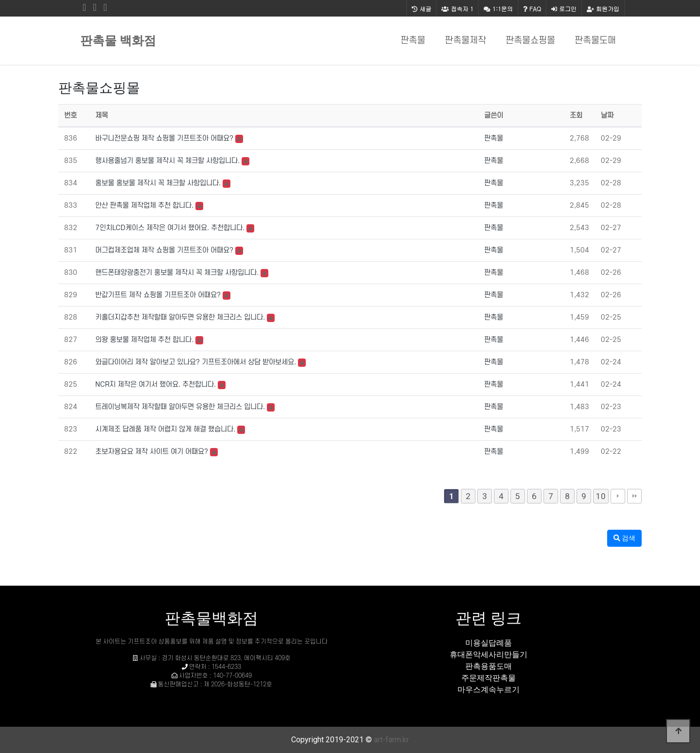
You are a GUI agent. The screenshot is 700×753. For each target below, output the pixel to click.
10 (601, 496)
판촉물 (413, 41)
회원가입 (603, 9)
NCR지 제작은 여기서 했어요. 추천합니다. (156, 385)
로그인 (564, 9)
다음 (618, 496)
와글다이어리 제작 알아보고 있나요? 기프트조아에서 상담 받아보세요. (196, 362)
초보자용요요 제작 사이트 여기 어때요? (152, 452)
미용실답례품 (489, 643)
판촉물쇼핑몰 (530, 41)
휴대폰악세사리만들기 (489, 654)
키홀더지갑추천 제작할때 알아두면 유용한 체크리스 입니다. (180, 317)
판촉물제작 (465, 41)
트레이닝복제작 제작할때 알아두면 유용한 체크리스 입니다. (180, 407)
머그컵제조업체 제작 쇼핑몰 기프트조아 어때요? (164, 250)
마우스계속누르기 (489, 690)
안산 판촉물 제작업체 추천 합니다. (144, 206)
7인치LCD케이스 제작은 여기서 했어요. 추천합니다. (170, 228)
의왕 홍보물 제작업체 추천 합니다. (144, 340)
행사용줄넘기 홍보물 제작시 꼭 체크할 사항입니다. (167, 161)
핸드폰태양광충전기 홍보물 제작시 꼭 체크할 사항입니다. (177, 273)
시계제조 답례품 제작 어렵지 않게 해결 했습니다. (165, 429)
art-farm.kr (391, 740)
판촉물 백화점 (118, 41)
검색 (624, 538)
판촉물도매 (595, 41)
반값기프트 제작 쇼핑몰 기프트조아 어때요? (158, 295)
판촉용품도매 (489, 666)
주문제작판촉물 (489, 678)
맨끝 (634, 496)
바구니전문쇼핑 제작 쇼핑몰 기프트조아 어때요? (164, 138)
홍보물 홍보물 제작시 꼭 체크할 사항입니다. (158, 183)
